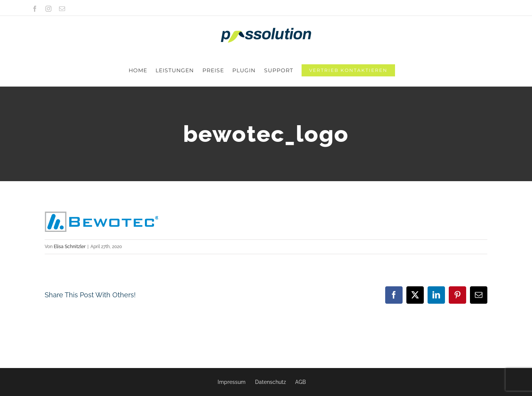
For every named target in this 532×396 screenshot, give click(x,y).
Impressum (232, 382)
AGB (300, 382)
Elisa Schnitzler (70, 215)
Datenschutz (271, 382)
